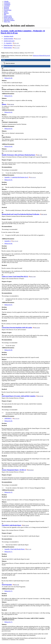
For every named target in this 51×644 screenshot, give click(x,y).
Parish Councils (8, 17)
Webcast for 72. (8, 591)
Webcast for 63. (8, 129)
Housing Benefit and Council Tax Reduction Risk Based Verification (24, 214)
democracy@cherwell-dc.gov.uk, (42, 56)
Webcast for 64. (8, 146)
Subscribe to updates (9, 20)
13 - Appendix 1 (11, 43)
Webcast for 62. (8, 112)
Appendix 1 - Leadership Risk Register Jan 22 (20, 177)
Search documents (9, 19)
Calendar (6, 1)
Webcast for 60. (8, 78)
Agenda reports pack (9, 41)
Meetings (6, 13)
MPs (5, 14)
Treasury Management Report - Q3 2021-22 (18, 470)
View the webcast (10, 63)
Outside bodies (8, 16)
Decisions (6, 7)
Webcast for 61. (8, 96)
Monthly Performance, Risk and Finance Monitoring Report (22, 155)
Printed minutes (12, 48)
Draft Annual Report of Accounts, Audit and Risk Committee (22, 396)
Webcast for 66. (8, 243)
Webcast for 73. (8, 622)
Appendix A (11, 241)
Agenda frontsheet (12, 39)
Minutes (8, 104)
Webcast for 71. (8, 552)
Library (6, 11)
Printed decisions (12, 45)
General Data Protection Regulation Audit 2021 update (21, 328)
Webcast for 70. (8, 492)
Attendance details (9, 36)
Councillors (7, 6)
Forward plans (8, 10)
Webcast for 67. (8, 305)
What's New (7, 22)
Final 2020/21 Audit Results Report (15, 525)
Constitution (7, 4)
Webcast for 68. (8, 350)
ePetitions (6, 9)
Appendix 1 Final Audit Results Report (18, 549)
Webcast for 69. (8, 421)
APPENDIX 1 (12, 418)
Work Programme (10, 585)
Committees (7, 3)
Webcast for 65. (8, 180)
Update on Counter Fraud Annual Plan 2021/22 (19, 276)
